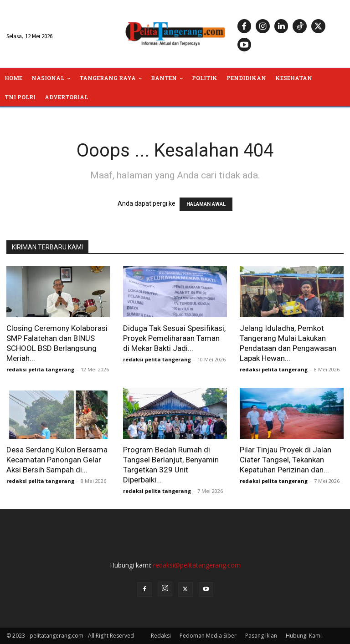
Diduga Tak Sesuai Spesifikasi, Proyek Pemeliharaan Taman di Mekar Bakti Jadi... (174, 338)
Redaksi (161, 636)
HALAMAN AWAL (206, 204)
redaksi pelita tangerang (40, 369)
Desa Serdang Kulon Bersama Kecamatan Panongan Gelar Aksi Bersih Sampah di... (57, 460)
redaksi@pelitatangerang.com (197, 565)
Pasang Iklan (261, 636)
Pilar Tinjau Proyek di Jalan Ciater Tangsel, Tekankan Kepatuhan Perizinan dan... (286, 460)
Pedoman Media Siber (208, 636)
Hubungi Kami (304, 636)
